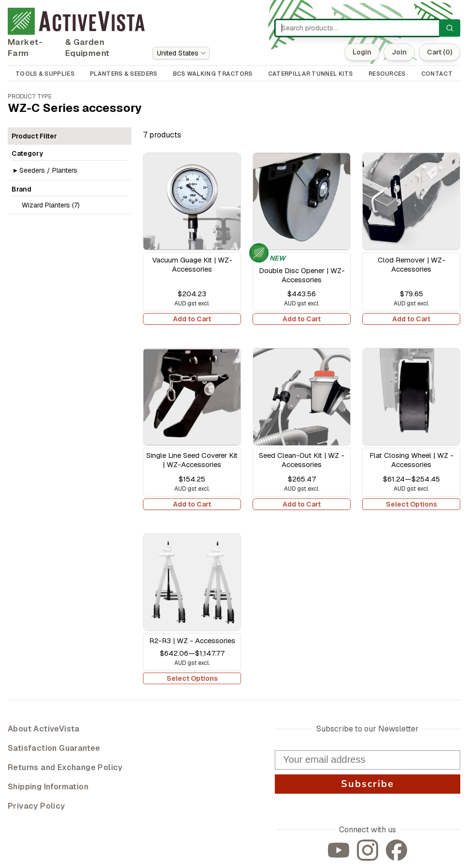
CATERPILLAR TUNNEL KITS (311, 74)
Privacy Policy (36, 806)
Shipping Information (48, 787)
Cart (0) (440, 52)
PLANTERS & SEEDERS (123, 74)
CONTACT (437, 74)
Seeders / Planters (48, 170)
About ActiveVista (44, 729)
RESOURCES (387, 74)
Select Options (411, 504)
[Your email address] (368, 760)
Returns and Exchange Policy (65, 767)
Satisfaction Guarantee (54, 748)
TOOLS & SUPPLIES (45, 74)
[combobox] (181, 53)
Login (362, 52)
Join (399, 52)
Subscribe (368, 784)
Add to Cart (192, 319)
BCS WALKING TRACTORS (213, 74)
